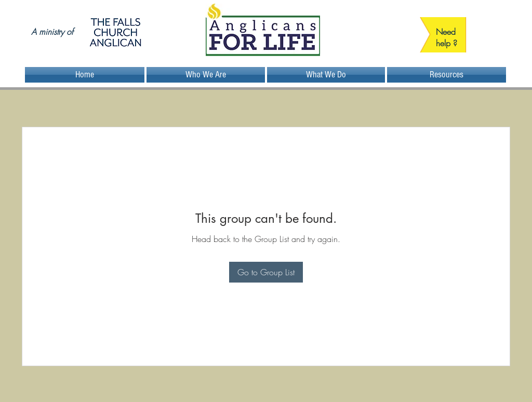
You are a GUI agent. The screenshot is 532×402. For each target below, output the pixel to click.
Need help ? (447, 37)
